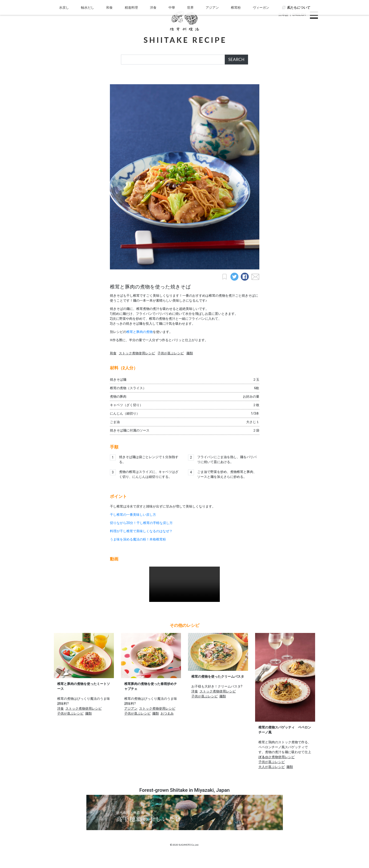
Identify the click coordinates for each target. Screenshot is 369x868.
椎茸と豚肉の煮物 (140, 343)
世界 (190, 78)
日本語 (283, 15)
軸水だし (90, 78)
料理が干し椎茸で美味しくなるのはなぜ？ (141, 543)
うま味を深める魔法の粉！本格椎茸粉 (138, 551)
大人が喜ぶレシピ (272, 778)
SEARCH (236, 59)
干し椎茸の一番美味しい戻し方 (133, 526)
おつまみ (167, 725)
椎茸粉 (234, 78)
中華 (172, 78)
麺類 (190, 365)
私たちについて (296, 78)
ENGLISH (299, 15)
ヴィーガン (259, 78)
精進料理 (132, 78)
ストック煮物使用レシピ (137, 365)
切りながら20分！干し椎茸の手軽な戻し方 (141, 534)
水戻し (67, 78)
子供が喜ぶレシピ (171, 365)
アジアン (211, 78)
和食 (111, 78)
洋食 (154, 78)
